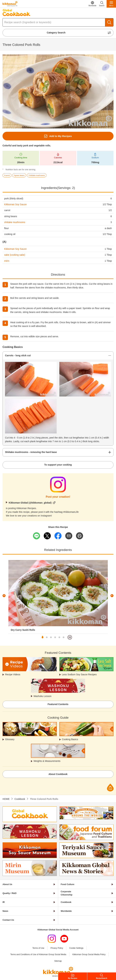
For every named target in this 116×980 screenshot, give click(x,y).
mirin (7, 261)
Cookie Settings (76, 948)
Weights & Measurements (47, 761)
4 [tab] (55, 637)
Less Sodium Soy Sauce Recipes (79, 674)
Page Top (110, 787)
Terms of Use (38, 948)
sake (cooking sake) (15, 255)
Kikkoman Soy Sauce (15, 204)
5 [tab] (59, 637)
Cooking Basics (70, 739)
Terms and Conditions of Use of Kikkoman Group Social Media (38, 954)
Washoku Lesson (42, 696)
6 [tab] (64, 637)
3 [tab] (51, 637)
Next (112, 596)
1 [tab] (43, 637)
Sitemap (58, 961)
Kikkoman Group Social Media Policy (89, 954)
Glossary (10, 739)
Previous (4, 596)
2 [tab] (47, 637)
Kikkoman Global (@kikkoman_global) (30, 503)
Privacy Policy (57, 948)
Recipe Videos (13, 674)
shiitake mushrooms (15, 222)
